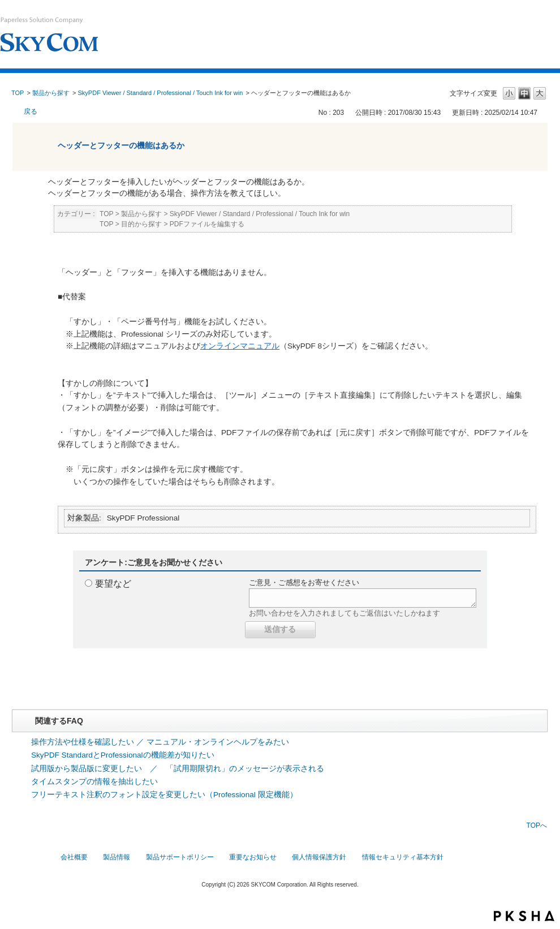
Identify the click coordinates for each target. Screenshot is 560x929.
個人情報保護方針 (319, 857)
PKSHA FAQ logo (524, 916)
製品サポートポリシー (180, 857)
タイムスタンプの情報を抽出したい (94, 782)
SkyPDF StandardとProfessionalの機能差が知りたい (123, 755)
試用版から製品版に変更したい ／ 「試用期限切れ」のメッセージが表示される (178, 769)
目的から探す (141, 224)
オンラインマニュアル (240, 346)
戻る (31, 111)
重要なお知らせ (253, 857)
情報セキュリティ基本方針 (403, 857)
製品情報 (117, 857)
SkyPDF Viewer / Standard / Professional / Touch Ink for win (161, 93)
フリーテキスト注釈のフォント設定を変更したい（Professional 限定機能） (164, 795)
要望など (113, 584)
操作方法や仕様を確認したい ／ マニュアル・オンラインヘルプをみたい (160, 742)
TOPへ (537, 825)
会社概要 (74, 857)
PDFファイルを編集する (207, 224)
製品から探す (51, 93)
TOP (18, 93)
